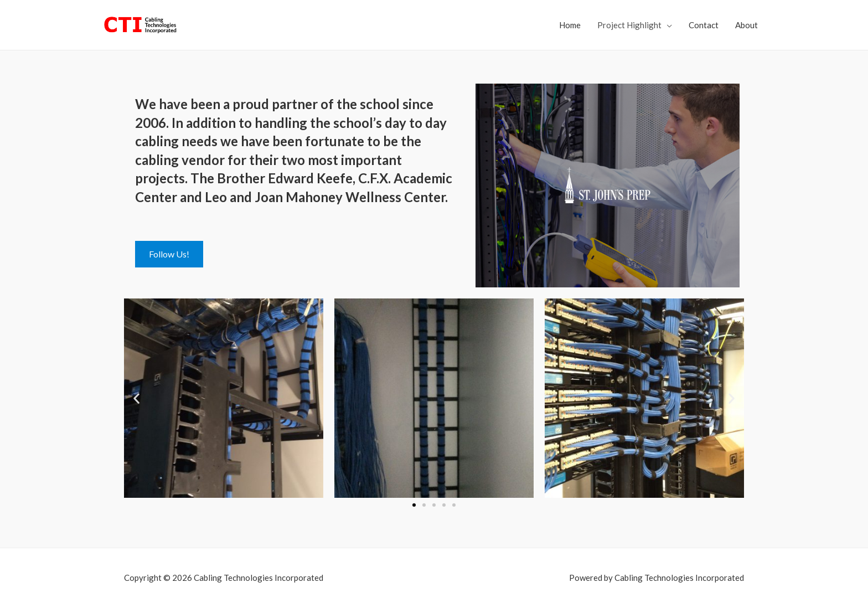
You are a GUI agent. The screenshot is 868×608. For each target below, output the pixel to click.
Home (570, 25)
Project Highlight (629, 25)
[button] (136, 398)
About (746, 25)
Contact (704, 25)
